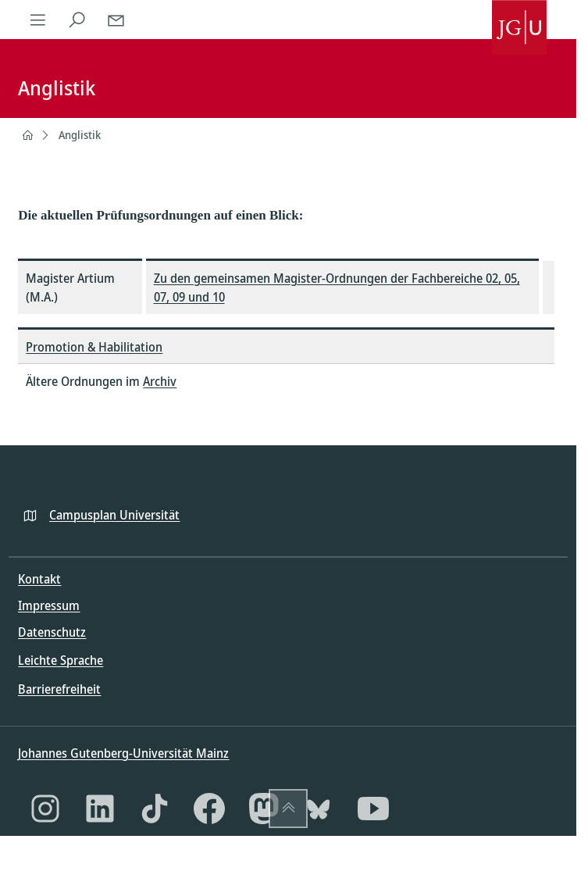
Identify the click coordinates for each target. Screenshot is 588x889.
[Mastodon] (264, 809)
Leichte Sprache (61, 660)
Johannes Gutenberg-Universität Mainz (123, 753)
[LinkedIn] (100, 809)
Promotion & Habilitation (94, 347)
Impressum (49, 605)
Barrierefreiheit (59, 689)
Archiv (160, 381)
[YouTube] (373, 809)
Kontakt (39, 579)
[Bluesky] (319, 809)
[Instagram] (45, 809)
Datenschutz (52, 632)
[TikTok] (155, 809)
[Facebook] (209, 809)
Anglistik (80, 135)
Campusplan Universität (114, 515)
